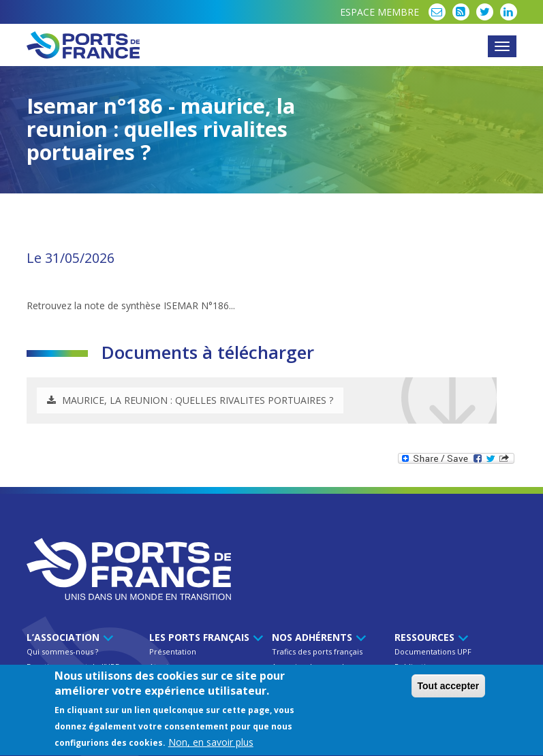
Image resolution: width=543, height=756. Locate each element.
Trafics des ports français (317, 651)
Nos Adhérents (317, 637)
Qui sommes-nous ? (62, 651)
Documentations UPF (433, 651)
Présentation (173, 651)
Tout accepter (449, 687)
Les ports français (204, 637)
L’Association (68, 637)
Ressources (429, 637)
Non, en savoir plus (211, 744)
